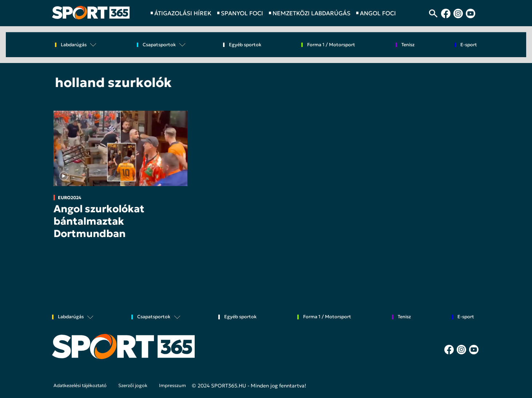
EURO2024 (70, 198)
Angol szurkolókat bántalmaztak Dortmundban (99, 221)
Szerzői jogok (133, 386)
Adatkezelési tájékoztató (80, 386)
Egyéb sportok (245, 45)
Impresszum (172, 386)
